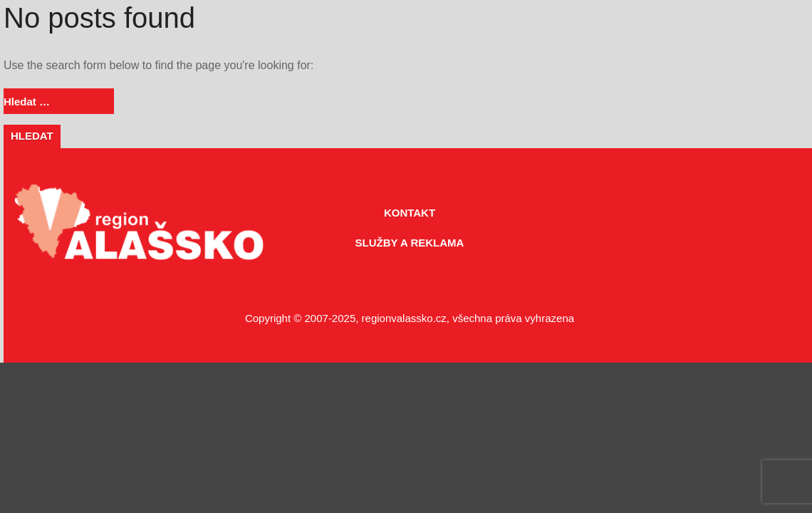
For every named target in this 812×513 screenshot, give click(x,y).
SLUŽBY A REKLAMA (410, 243)
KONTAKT (410, 213)
